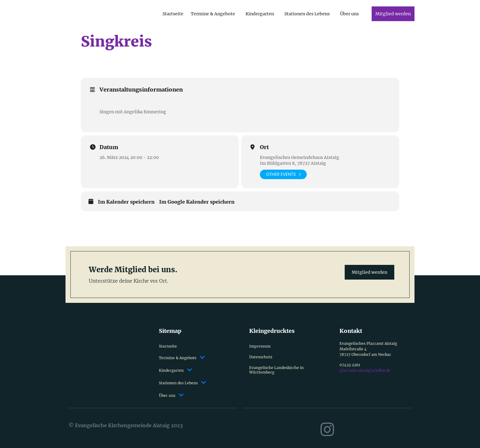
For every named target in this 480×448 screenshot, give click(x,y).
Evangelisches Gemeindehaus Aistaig (300, 157)
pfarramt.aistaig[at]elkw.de (365, 370)
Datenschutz (261, 357)
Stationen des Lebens (307, 14)
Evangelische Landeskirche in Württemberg (276, 370)
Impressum (260, 346)
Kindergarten (260, 14)
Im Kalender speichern (126, 202)
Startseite (173, 14)
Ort (264, 147)
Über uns (349, 14)
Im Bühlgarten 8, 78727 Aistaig (293, 163)
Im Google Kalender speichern (197, 202)
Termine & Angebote (213, 14)
